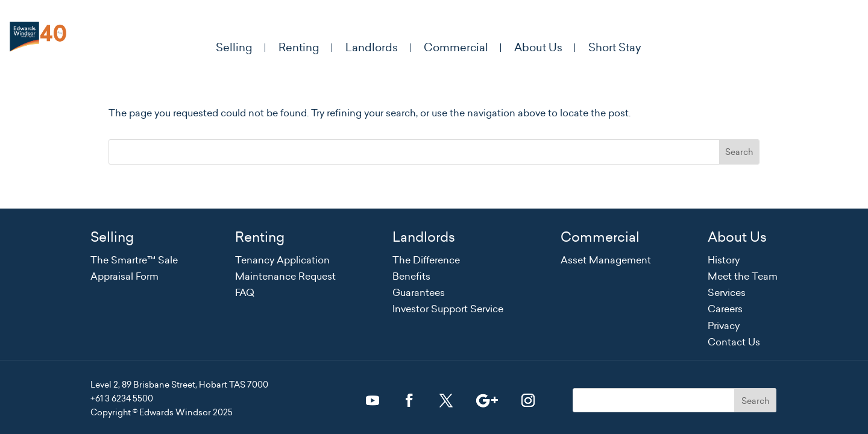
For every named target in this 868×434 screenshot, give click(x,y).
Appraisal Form (124, 276)
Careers (725, 309)
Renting (294, 48)
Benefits (411, 276)
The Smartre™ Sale (134, 260)
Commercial (456, 48)
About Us (541, 48)
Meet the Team (743, 276)
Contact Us (734, 342)
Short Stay (620, 48)
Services (727, 292)
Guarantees (419, 292)
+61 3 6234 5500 (122, 398)
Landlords (369, 48)
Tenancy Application (282, 260)
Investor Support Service (448, 309)
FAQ (245, 292)
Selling (227, 48)
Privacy (724, 325)
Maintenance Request (285, 276)
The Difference (426, 260)
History (724, 260)
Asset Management (606, 260)
